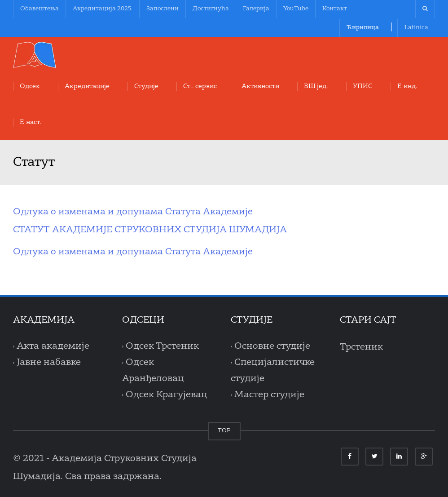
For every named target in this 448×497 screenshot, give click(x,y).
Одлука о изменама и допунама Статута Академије (133, 212)
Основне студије (272, 346)
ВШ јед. (316, 86)
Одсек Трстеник (162, 346)
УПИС (363, 86)
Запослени (163, 9)
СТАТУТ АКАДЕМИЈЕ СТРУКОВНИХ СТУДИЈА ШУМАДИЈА (150, 230)
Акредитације (87, 86)
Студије (146, 86)
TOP (224, 431)
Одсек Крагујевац (167, 395)
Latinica (416, 28)
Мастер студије (269, 395)
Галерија (256, 9)
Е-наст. (31, 122)
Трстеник (361, 347)
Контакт (335, 9)
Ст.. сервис (200, 86)
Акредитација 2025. (103, 9)
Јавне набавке (49, 363)
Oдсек (30, 86)
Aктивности (260, 86)
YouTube (296, 9)
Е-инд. (407, 86)
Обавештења (40, 9)
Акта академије (53, 346)
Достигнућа (211, 9)
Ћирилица (363, 28)
